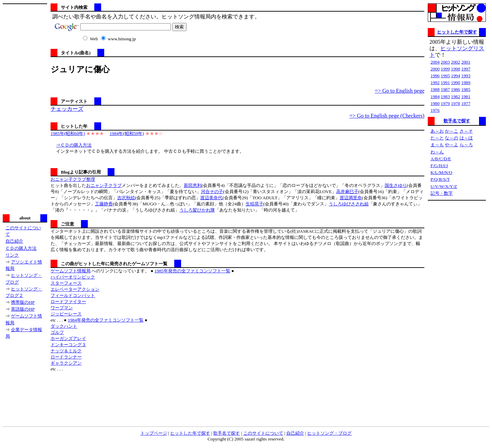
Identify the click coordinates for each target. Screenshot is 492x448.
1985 (466, 89)
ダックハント (64, 326)
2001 (466, 62)
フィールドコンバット (73, 295)
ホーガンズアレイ (68, 338)
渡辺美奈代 (211, 198)
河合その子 (212, 192)
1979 (445, 103)
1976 (435, 110)
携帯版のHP (23, 302)
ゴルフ (57, 332)
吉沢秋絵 (126, 198)
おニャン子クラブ (104, 185)
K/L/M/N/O (441, 172)
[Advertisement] (25, 108)
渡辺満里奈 (351, 198)
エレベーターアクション (75, 289)
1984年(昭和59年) (127, 133)
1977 (466, 103)
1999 (445, 69)
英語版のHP (23, 309)
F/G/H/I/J (439, 166)
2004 (435, 62)
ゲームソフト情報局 (71, 271)
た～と (437, 138)
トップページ (154, 433)
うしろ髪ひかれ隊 (197, 210)
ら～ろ (466, 145)
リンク (12, 255)
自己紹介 (14, 241)
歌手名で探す (457, 121)
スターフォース (66, 283)
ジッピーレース (66, 314)
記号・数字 (442, 193)
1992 (435, 83)
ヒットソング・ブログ (329, 433)
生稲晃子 (255, 204)
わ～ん (437, 152)
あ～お (437, 131)
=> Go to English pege (400, 91)
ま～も (437, 145)
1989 (466, 83)
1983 (445, 97)
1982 (456, 97)
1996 (435, 76)
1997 (466, 69)
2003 (445, 62)
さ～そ (466, 131)
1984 (435, 97)
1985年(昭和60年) (68, 133)
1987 (445, 89)
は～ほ (466, 138)
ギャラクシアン (66, 363)
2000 (435, 69)
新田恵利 (193, 185)
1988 (435, 89)
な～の (452, 138)
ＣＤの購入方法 (21, 248)
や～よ (452, 145)
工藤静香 (104, 204)
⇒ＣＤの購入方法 (74, 145)
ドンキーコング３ (68, 345)
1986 (456, 89)
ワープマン (62, 308)
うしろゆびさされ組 (349, 204)
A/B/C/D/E (441, 159)
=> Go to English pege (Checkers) (387, 116)
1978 (456, 103)
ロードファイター (68, 302)
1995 (445, 76)
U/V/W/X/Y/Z (444, 186)
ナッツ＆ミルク (66, 351)
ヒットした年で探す (457, 32)
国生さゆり (396, 185)
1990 (456, 83)
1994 (456, 76)
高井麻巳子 (347, 192)
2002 (456, 62)
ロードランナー (66, 357)
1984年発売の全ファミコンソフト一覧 (106, 320)
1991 (445, 83)
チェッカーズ (67, 109)
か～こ (452, 131)
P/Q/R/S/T (440, 179)
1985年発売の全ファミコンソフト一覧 (192, 271)
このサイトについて (263, 433)
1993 (466, 76)
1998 (456, 69)
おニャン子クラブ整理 (73, 179)
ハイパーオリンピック (73, 277)
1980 (435, 103)
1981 (466, 97)
